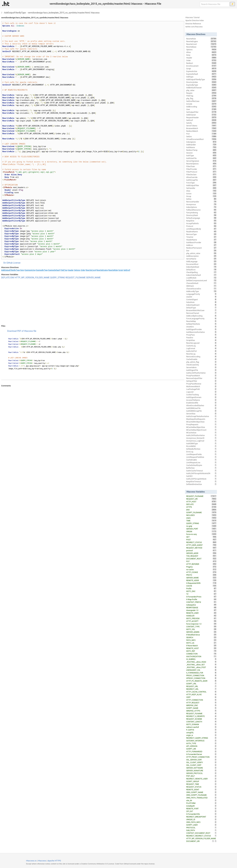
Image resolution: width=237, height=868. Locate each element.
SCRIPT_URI (201, 749)
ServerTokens (201, 126)
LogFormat (201, 348)
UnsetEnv (201, 327)
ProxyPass (201, 335)
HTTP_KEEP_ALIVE (201, 694)
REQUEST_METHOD (201, 548)
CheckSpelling (201, 272)
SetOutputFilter (201, 112)
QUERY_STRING (58, 278)
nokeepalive (201, 605)
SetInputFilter (201, 381)
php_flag (201, 98)
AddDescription (201, 256)
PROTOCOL (201, 828)
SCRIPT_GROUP (201, 781)
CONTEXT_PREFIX (201, 602)
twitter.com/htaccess (194, 27)
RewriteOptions (201, 164)
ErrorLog (201, 452)
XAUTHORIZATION (201, 656)
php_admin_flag (201, 362)
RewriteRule (113, 270)
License (17, 263)
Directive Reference (193, 24)
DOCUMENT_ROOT (201, 559)
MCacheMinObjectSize (201, 422)
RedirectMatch (201, 131)
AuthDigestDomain (201, 397)
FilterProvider (201, 169)
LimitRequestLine (201, 462)
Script (121, 270)
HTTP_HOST (201, 502)
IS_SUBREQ (201, 659)
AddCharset (201, 115)
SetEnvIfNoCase (201, 101)
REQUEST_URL (201, 686)
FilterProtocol (201, 172)
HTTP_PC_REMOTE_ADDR (201, 681)
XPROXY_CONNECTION (201, 678)
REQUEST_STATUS (201, 787)
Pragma (201, 567)
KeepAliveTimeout (201, 481)
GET (201, 537)
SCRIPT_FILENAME (201, 512)
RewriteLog (201, 354)
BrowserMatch (201, 128)
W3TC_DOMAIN (201, 724)
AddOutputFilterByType (15, 13)
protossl (201, 550)
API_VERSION (201, 746)
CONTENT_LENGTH (201, 722)
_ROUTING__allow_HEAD (201, 662)
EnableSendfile (201, 403)
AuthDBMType (201, 443)
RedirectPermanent (201, 248)
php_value (201, 90)
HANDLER (201, 616)
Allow (201, 52)
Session (201, 153)
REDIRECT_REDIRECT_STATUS (201, 836)
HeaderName (201, 240)
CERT (201, 697)
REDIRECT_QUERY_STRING (201, 738)
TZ (201, 594)
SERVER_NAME (93, 278)
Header (71, 270)
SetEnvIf (127, 270)
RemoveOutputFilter (201, 378)
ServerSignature (201, 161)
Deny (22, 270)
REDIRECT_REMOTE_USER (201, 779)
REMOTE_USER (201, 613)
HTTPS (201, 507)
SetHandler (201, 188)
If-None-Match (201, 646)
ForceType (201, 183)
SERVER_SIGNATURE (201, 770)
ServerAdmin (201, 367)
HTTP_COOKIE (201, 572)
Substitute (201, 302)
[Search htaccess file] (215, 4)
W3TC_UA (201, 643)
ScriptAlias (201, 340)
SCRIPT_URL (201, 684)
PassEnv (201, 337)
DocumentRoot (201, 264)
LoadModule (201, 278)
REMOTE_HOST (201, 648)
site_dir (201, 800)
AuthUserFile (201, 158)
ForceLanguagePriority (201, 318)
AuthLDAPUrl (201, 351)
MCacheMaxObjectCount (201, 430)
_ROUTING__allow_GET (201, 665)
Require (201, 93)
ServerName (201, 259)
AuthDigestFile (201, 370)
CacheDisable (201, 359)
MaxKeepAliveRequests (201, 419)
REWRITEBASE (201, 607)
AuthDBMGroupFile (201, 411)
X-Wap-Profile (201, 599)
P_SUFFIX (201, 730)
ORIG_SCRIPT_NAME (201, 792)
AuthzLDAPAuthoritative (201, 373)
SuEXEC (201, 476)
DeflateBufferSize (201, 449)
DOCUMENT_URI (200, 841)
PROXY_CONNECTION (201, 675)
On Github (8, 263)
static (201, 518)
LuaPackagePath (201, 389)
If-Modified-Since (201, 635)
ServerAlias (201, 414)
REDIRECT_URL (201, 689)
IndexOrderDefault (201, 275)
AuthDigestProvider (201, 329)
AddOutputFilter (201, 185)
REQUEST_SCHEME (201, 719)
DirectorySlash (201, 215)
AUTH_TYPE (201, 743)
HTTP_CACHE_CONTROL (201, 692)
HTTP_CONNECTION (201, 700)
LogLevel (201, 392)
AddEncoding (201, 107)
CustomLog (201, 346)
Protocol (201, 226)
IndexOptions (201, 207)
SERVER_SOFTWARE (201, 768)
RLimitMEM (201, 446)
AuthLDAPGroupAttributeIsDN (201, 473)
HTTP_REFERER (201, 564)
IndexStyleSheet (201, 267)
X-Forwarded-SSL (201, 814)
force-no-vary (201, 534)
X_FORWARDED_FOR (201, 673)
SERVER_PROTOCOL (201, 773)
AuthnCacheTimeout (201, 471)
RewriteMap (201, 321)
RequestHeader (201, 117)
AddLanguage (201, 261)
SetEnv (201, 136)
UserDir (201, 297)
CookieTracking (201, 395)
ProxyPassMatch (201, 376)
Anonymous (201, 204)
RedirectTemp (201, 150)
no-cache (201, 569)
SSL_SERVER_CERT (201, 760)
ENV (12, 278)
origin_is (201, 735)
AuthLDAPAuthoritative (201, 435)
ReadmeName (201, 232)
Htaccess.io (31, 861)
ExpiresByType (42, 270)
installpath (201, 806)
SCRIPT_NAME (201, 708)
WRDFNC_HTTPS (201, 711)
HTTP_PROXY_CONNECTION (201, 757)
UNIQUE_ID (201, 819)
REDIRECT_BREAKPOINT (201, 817)
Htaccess (42, 861)
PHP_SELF (201, 776)
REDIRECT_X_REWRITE (201, 716)
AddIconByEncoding (201, 316)
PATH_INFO (201, 640)
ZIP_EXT (201, 811)
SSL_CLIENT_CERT (201, 765)
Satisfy (201, 123)
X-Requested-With (201, 583)
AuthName (201, 147)
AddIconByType (201, 291)
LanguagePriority (201, 294)
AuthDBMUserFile (201, 408)
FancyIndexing (201, 213)
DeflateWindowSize (201, 484)
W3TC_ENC (201, 591)
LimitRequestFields (201, 454)
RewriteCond (91, 270)
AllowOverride (201, 177)
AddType (201, 77)
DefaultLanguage (201, 218)
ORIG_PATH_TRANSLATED (201, 798)
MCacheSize (201, 433)
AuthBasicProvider (201, 242)
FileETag (64, 270)
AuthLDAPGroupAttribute (201, 479)
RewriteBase (201, 47)
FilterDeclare (201, 174)
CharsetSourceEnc (201, 289)
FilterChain (201, 166)
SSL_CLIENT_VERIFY (201, 762)
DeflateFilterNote (201, 324)
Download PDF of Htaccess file (22, 331)
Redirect (201, 63)
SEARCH (201, 637)
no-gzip (201, 526)
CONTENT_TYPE (201, 627)
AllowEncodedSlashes (201, 405)
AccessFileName (201, 400)
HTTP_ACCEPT (201, 621)
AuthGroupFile (201, 180)
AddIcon (201, 245)
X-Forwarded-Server (201, 754)
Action (201, 193)
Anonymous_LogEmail (201, 441)
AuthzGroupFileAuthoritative (201, 416)
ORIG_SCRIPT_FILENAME (201, 795)
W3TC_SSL (201, 629)
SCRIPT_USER (201, 825)
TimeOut (201, 237)
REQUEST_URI (201, 499)
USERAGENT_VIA (201, 670)
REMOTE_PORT (201, 809)
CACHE (201, 586)
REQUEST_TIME (201, 784)
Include (201, 104)
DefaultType (201, 308)
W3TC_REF (201, 651)
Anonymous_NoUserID (201, 438)
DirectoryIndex (201, 82)
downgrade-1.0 (201, 610)
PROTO (201, 575)
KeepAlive (201, 221)
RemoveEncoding (201, 356)
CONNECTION (201, 654)
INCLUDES (201, 515)
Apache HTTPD (54, 861)
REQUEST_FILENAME (75, 278)
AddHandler (201, 145)
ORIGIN (201, 531)
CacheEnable (201, 460)
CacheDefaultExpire (201, 465)
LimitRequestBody (201, 229)
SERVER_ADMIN (201, 632)
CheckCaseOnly (201, 365)
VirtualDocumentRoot (201, 139)
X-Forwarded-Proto (201, 597)
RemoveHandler (201, 202)
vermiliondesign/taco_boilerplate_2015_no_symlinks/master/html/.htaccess (64, 13)
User (201, 109)
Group (201, 196)
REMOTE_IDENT (201, 790)
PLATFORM (201, 803)
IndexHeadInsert (201, 305)
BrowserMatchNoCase (201, 310)
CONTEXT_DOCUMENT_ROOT (201, 833)
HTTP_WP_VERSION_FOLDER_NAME (32, 278)
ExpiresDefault (54, 270)
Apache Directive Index (195, 21)
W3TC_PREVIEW (201, 618)
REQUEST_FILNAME (201, 713)
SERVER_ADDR (201, 553)
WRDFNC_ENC (201, 705)
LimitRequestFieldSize (201, 457)
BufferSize (201, 468)
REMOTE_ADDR (201, 580)
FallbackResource (201, 210)
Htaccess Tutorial (192, 18)
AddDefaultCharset (201, 88)
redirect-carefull (201, 727)
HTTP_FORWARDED (201, 751)
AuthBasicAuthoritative (201, 332)
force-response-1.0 (201, 624)
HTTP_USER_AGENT (201, 545)
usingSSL (201, 732)
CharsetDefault (201, 283)
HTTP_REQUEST (201, 703)
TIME (201, 521)
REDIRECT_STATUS (201, 542)
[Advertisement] (93, 302)
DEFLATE (6, 278)
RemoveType (201, 234)
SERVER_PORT (201, 529)
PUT (201, 561)
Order (83, 270)
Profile (201, 588)
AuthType (201, 155)
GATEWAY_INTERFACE (201, 741)
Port (201, 134)
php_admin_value (201, 253)
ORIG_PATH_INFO (201, 822)
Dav (201, 251)
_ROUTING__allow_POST (201, 667)
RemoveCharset (201, 313)
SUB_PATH (201, 830)
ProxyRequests (201, 424)
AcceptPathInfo (201, 223)
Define (201, 199)
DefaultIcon (201, 270)
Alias (201, 191)
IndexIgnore (201, 142)
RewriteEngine (102, 270)
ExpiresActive (30, 270)
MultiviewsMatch (201, 386)
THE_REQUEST (201, 556)
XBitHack (201, 286)
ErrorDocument (201, 66)
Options (77, 270)
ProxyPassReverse (201, 384)
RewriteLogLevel (201, 343)
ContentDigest (201, 299)
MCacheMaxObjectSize (201, 427)
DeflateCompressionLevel (201, 280)
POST (201, 540)
